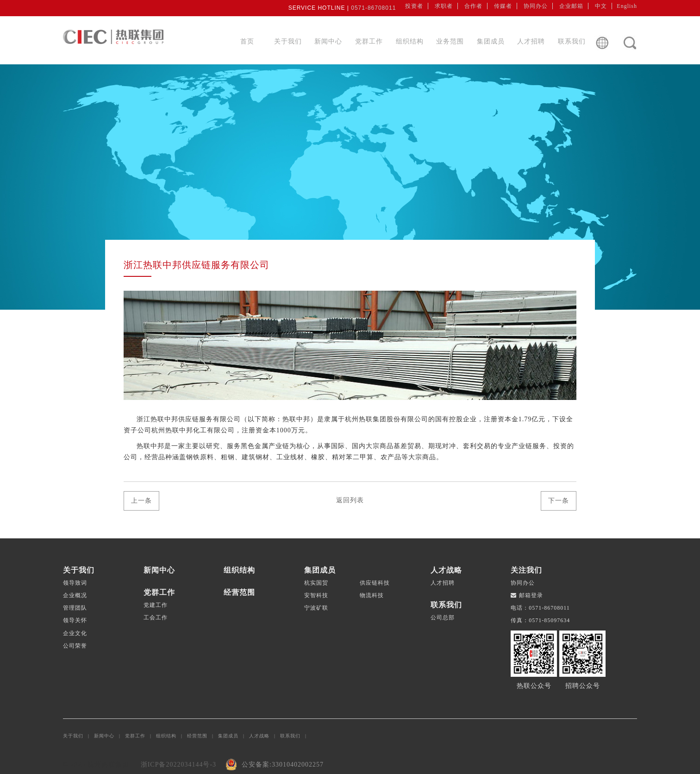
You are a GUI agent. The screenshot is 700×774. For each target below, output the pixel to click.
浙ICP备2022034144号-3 (178, 765)
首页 (247, 41)
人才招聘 (531, 41)
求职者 (444, 6)
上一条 (141, 501)
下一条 (559, 501)
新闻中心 (328, 41)
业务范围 (450, 41)
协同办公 (536, 6)
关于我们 (288, 41)
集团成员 (491, 41)
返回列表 (350, 500)
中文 (601, 6)
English (627, 6)
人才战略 (265, 736)
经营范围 (203, 736)
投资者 (414, 6)
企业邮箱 (571, 6)
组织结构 (410, 41)
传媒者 (503, 6)
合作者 (473, 6)
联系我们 (572, 41)
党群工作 (369, 41)
